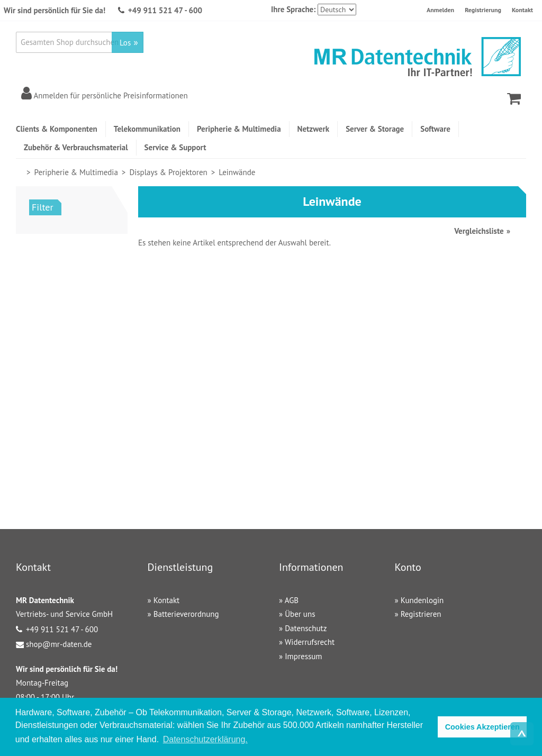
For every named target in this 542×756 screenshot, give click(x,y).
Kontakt (522, 10)
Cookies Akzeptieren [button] (482, 727)
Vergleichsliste (479, 231)
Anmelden (440, 10)
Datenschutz (306, 628)
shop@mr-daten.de (59, 644)
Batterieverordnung (186, 614)
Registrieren (421, 614)
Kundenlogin (422, 600)
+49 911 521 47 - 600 (165, 10)
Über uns (300, 614)
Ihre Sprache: (293, 9)
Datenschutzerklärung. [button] (205, 739)
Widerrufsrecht (310, 642)
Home (20, 172)
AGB (292, 600)
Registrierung (483, 10)
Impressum (303, 656)
